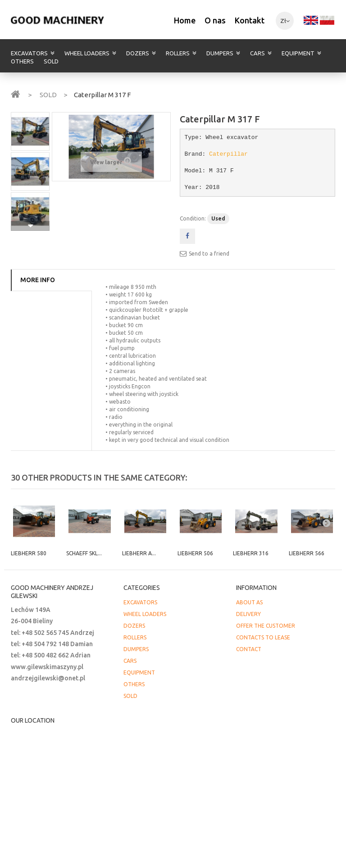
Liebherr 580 (29, 553)
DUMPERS (220, 53)
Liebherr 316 (251, 553)
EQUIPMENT (298, 53)
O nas (215, 20)
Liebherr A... (139, 553)
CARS (257, 53)
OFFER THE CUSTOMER (266, 626)
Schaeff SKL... (84, 553)
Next (30, 226)
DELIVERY (248, 614)
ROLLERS (178, 53)
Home (185, 20)
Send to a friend (209, 254)
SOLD (51, 61)
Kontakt (250, 20)
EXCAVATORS (29, 53)
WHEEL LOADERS (87, 53)
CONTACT (249, 649)
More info (38, 280)
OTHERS (22, 61)
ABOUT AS (249, 602)
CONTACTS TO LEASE (263, 637)
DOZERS (138, 53)
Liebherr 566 (307, 553)
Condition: (193, 218)
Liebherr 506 (195, 553)
